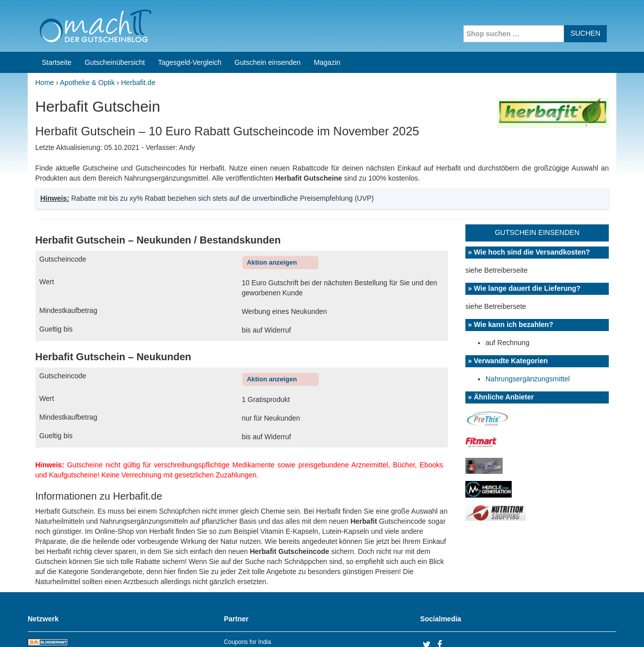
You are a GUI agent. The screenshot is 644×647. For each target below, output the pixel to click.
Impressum (554, 626)
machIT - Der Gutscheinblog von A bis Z (114, 626)
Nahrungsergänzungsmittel (528, 319)
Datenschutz (597, 626)
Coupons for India (248, 583)
